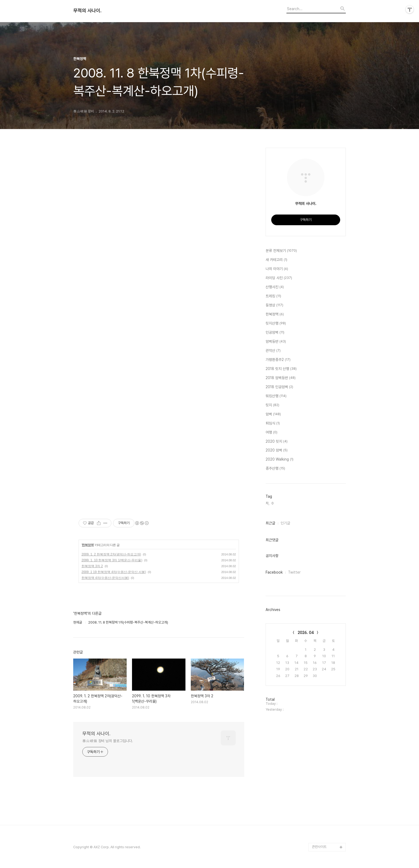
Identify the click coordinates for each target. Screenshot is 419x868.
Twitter (294, 572)
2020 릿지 (277, 442)
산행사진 (275, 287)
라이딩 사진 (279, 278)
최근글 (270, 523)
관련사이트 (319, 847)
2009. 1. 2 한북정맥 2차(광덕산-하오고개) (111, 554)
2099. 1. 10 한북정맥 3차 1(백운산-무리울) (112, 560)
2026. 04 (306, 633)
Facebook (274, 572)
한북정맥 (88, 545)
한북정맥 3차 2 (92, 566)
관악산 (273, 351)
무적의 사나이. (87, 11)
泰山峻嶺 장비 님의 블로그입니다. (108, 741)
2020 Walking (280, 460)
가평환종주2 (278, 360)
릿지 (272, 405)
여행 (271, 433)
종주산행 (275, 469)
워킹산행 (276, 396)
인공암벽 (275, 333)
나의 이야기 (277, 269)
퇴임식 (273, 423)
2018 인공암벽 (279, 387)
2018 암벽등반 (281, 378)
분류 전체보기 (281, 251)
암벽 (273, 414)
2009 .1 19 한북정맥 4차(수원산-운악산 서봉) (114, 572)
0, (273, 503)
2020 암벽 (277, 450)
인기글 (285, 523)
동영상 (274, 305)
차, (267, 503)
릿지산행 (276, 324)
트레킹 (273, 296)
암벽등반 (276, 342)
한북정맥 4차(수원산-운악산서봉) (105, 578)
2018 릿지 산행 (281, 369)
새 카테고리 (276, 260)
